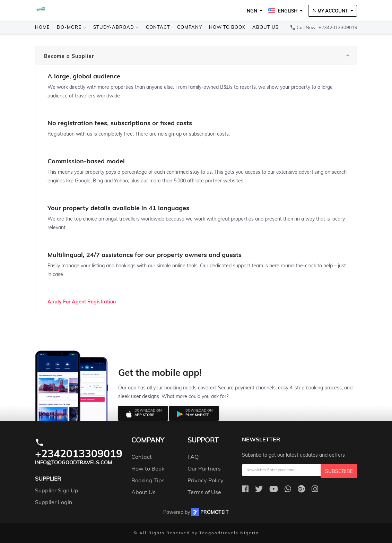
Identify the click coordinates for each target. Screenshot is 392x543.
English (283, 11)
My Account (330, 11)
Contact (158, 27)
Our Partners (204, 468)
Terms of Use (204, 492)
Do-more (72, 27)
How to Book (227, 27)
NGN (252, 11)
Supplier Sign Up (57, 490)
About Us (265, 27)
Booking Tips (148, 480)
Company (190, 27)
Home (42, 27)
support (203, 440)
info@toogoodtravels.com (73, 463)
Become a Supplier (69, 56)
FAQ (193, 457)
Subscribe (339, 471)
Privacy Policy (206, 480)
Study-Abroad (116, 27)
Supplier (48, 479)
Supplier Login (54, 502)
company (148, 440)
